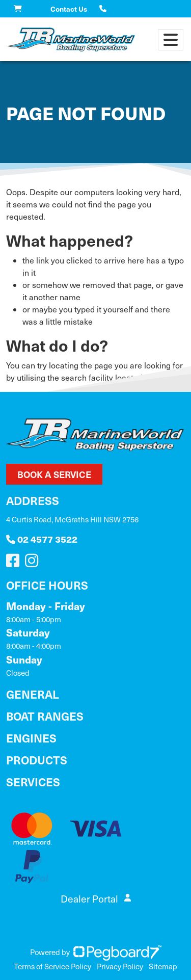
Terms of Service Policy (52, 966)
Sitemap (163, 966)
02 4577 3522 (42, 539)
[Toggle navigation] (171, 40)
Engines (31, 738)
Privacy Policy (120, 966)
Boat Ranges (45, 716)
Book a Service (54, 474)
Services (33, 782)
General (33, 694)
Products (37, 760)
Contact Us (69, 9)
